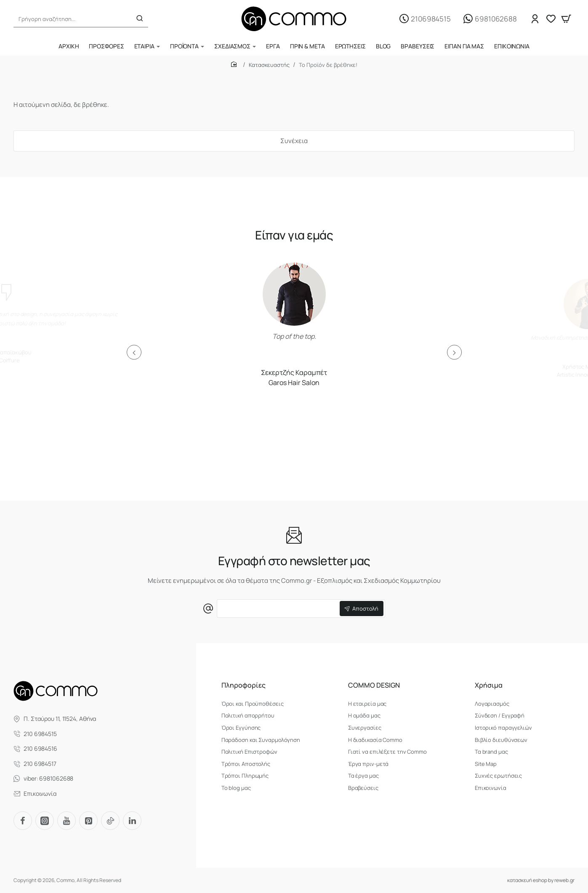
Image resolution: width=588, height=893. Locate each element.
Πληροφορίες (243, 685)
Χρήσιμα (489, 685)
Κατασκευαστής (269, 65)
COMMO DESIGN (374, 685)
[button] (134, 352)
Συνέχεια (294, 141)
